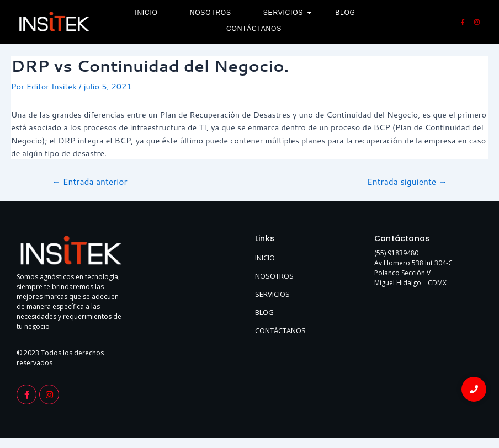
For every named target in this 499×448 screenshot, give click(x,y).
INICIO (265, 258)
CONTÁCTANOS (280, 330)
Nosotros (211, 13)
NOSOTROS (274, 276)
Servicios (287, 13)
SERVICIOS (272, 294)
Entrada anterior (90, 182)
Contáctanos (254, 29)
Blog (345, 13)
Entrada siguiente (407, 182)
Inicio (146, 13)
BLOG (264, 312)
